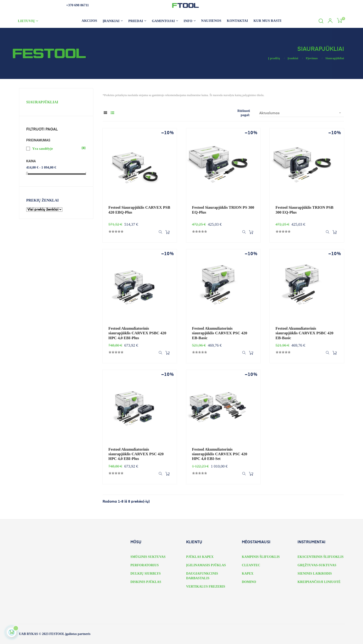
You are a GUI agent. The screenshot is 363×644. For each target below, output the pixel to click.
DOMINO (249, 582)
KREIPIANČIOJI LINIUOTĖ (319, 582)
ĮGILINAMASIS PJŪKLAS (206, 565)
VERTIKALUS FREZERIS (206, 587)
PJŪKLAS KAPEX (200, 557)
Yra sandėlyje (56, 148)
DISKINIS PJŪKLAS (146, 582)
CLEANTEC (251, 565)
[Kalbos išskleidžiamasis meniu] (37, 21)
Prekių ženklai (42, 200)
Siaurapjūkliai (42, 102)
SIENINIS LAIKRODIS (315, 574)
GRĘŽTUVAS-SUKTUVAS (317, 565)
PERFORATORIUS (145, 565)
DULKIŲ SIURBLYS (146, 574)
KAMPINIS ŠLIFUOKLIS (261, 557)
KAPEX (248, 574)
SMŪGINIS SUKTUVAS (148, 557)
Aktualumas (302, 113)
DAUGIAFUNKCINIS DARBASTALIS (202, 576)
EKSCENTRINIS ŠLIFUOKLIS (321, 557)
